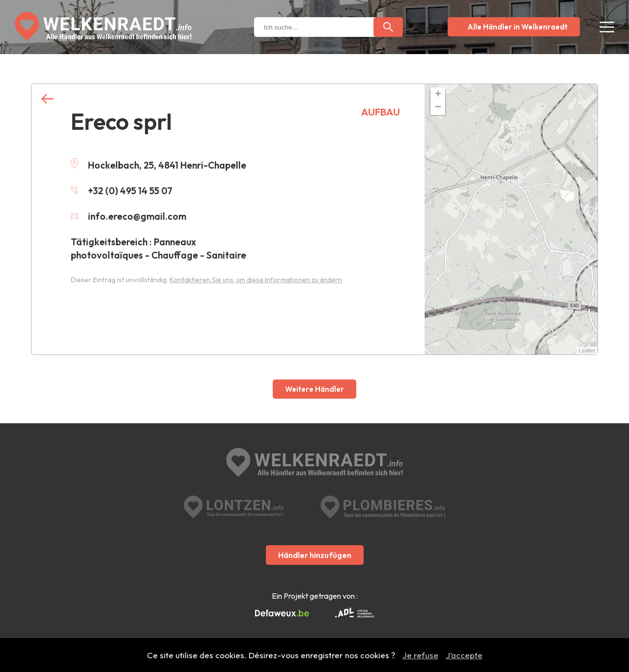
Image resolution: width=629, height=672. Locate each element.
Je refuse (420, 655)
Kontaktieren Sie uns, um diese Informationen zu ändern (256, 280)
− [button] (438, 108)
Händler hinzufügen (315, 555)
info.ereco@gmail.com (129, 216)
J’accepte (464, 655)
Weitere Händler (314, 389)
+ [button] (438, 95)
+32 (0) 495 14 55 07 (122, 191)
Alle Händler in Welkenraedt (517, 27)
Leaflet (587, 351)
